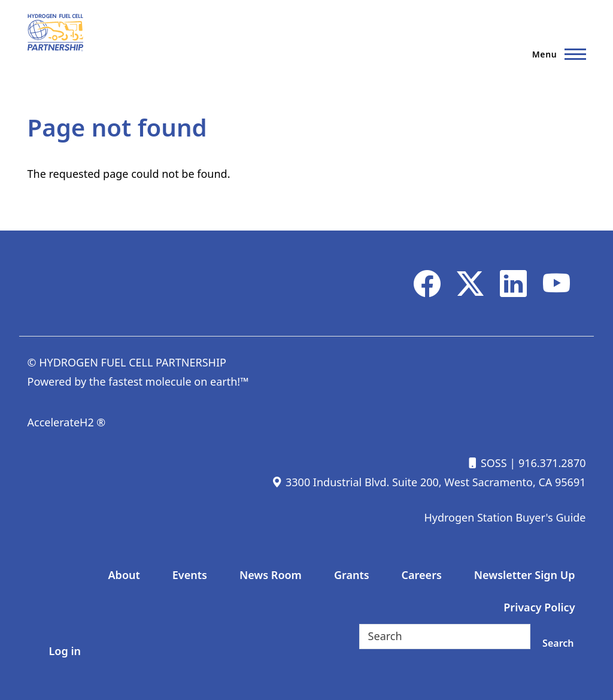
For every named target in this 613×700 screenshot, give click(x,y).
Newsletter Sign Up (525, 575)
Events (190, 575)
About (124, 575)
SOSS (487, 463)
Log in (65, 651)
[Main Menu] (556, 54)
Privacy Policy (539, 607)
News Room (271, 575)
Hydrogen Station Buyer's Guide (505, 517)
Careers (422, 575)
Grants (352, 575)
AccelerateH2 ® (67, 422)
